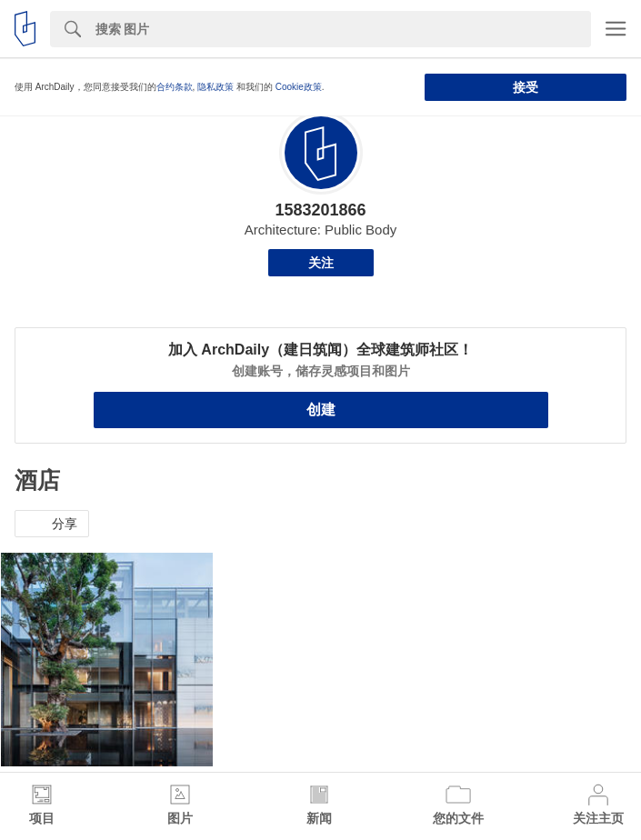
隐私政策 (215, 87)
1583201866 (320, 210)
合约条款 (175, 87)
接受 (526, 87)
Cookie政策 (299, 87)
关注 (321, 263)
